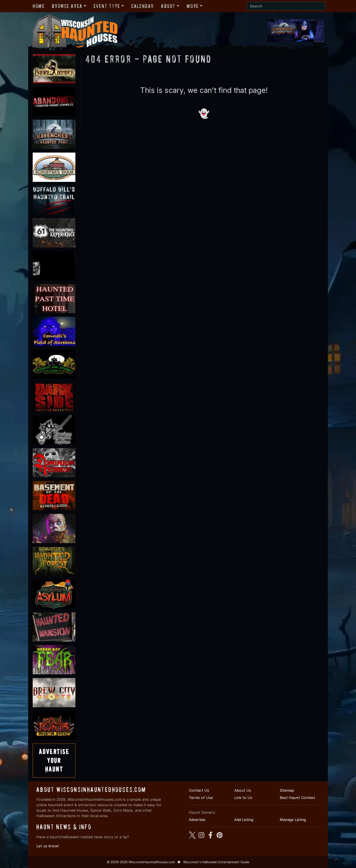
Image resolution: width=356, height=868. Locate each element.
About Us (243, 790)
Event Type (107, 6)
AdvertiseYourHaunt (54, 760)
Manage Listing (293, 820)
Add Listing (244, 820)
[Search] (286, 6)
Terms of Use (201, 798)
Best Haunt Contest (297, 798)
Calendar (142, 6)
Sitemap (287, 790)
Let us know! (48, 846)
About (168, 6)
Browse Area (67, 6)
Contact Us (199, 790)
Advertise (197, 820)
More (193, 6)
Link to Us (243, 798)
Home (39, 6)
